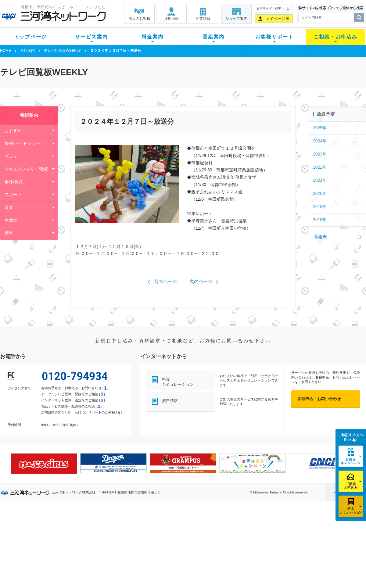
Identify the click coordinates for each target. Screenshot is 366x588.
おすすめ (13, 131)
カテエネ (78, 565)
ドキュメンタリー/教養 (27, 169)
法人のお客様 (139, 19)
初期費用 (123, 525)
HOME (5, 51)
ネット (76, 533)
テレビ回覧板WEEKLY (62, 51)
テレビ (76, 525)
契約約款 (78, 573)
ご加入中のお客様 (40, 533)
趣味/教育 (14, 182)
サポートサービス (221, 541)
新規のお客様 (36, 525)
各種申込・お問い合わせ (319, 399)
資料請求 (170, 401)
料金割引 (123, 541)
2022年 (320, 167)
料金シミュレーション (178, 382)
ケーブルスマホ (84, 549)
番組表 (320, 237)
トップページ (30, 37)
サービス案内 (91, 37)
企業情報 (203, 19)
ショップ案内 (236, 19)
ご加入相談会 (263, 541)
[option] (44, 464)
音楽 (9, 207)
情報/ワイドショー (22, 143)
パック (121, 549)
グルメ (11, 156)
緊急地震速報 (82, 557)
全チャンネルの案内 (178, 547)
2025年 (320, 128)
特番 (9, 233)
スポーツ (13, 195)
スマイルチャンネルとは (182, 525)
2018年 (320, 220)
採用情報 (171, 19)
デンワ (76, 541)
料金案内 (152, 37)
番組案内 (213, 37)
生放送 (11, 220)
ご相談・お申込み (335, 37)
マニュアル (215, 533)
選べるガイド (36, 541)
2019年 (320, 206)
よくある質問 (217, 525)
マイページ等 (278, 19)
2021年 (320, 180)
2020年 (320, 193)
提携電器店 (261, 533)
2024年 (320, 141)
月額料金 (123, 533)
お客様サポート (274, 37)
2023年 (320, 154)
